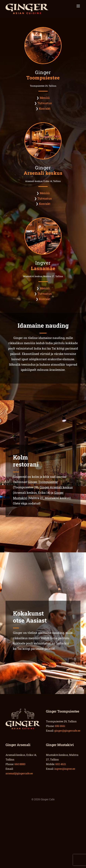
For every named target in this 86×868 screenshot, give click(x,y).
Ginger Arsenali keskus (56, 487)
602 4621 (61, 764)
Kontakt (45, 108)
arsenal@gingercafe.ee (19, 773)
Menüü (45, 98)
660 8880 (20, 764)
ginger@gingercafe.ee (67, 731)
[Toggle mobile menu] (78, 6)
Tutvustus (45, 103)
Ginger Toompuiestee (43, 482)
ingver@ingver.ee (65, 769)
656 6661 (60, 726)
